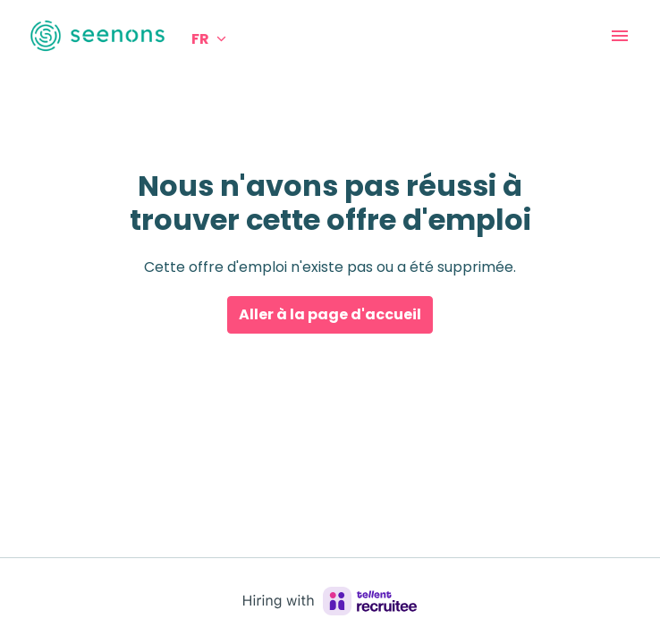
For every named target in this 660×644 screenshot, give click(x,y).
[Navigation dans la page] (620, 36)
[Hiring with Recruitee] (330, 601)
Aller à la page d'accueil (330, 314)
